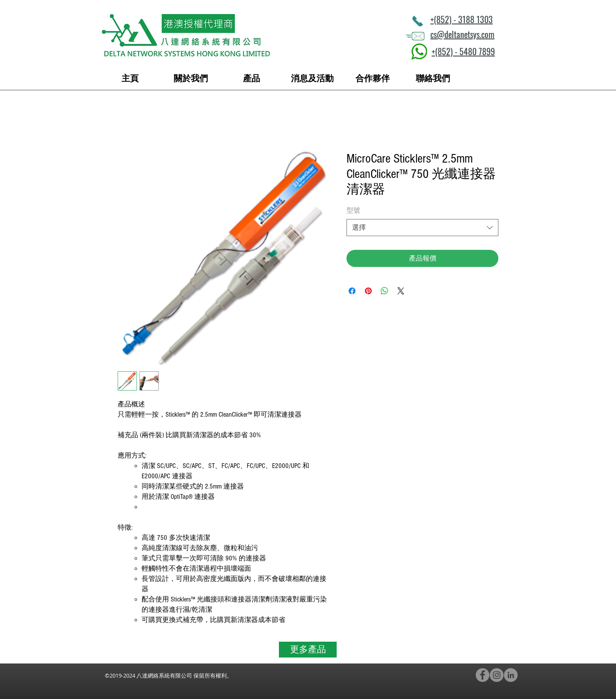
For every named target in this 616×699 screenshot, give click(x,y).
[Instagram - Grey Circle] (497, 675)
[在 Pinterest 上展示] (368, 291)
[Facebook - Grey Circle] (483, 675)
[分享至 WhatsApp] (385, 291)
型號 (353, 210)
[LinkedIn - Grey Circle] (511, 675)
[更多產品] (308, 650)
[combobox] (422, 228)
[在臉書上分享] (352, 291)
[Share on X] (401, 291)
